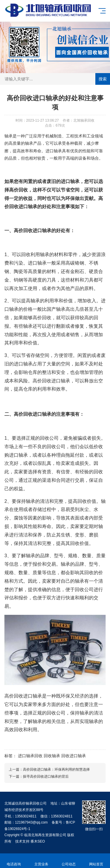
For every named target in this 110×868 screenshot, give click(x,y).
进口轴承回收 (30, 756)
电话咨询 (14, 861)
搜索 (103, 79)
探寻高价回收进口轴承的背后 (46, 776)
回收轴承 (52, 756)
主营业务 (41, 861)
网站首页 (96, 861)
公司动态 (69, 861)
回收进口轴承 (23, 207)
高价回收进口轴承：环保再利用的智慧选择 (56, 769)
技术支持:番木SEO (30, 841)
